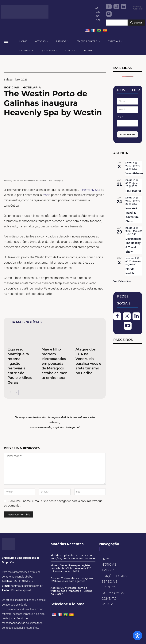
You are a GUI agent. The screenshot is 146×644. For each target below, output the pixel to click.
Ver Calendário (122, 281)
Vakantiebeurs (134, 173)
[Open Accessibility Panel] (137, 635)
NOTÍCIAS (11, 87)
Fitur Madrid (133, 191)
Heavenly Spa (91, 190)
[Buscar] (136, 23)
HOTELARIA (32, 87)
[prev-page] (10, 392)
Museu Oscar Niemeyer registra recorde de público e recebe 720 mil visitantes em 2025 (73, 568)
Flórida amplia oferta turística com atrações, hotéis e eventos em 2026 (72, 557)
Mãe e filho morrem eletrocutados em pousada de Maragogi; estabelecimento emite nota (55, 364)
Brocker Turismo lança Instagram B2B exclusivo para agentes (71, 579)
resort (47, 195)
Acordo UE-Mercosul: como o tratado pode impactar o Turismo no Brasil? (71, 590)
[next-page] (16, 392)
